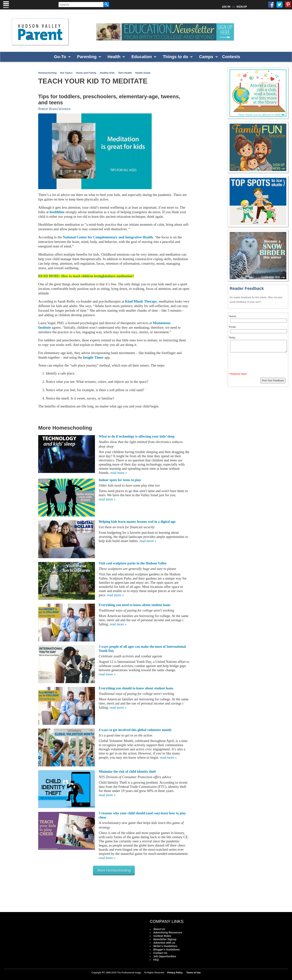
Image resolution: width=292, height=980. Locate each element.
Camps (206, 57)
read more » (119, 473)
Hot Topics (66, 73)
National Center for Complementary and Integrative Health (108, 237)
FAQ (156, 960)
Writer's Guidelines (165, 946)
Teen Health (125, 73)
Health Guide (143, 73)
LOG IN (226, 7)
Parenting (87, 57)
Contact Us (160, 953)
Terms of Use (194, 973)
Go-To (60, 57)
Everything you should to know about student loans (136, 688)
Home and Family (86, 73)
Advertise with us (164, 943)
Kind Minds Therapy (141, 301)
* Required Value (238, 374)
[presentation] (259, 363)
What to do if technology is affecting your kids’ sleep (137, 436)
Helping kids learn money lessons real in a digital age (137, 522)
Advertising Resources (168, 932)
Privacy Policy (175, 973)
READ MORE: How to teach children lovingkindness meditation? (86, 276)
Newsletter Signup (165, 939)
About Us (159, 929)
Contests (231, 57)
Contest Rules (162, 936)
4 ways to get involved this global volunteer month (135, 730)
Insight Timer (93, 357)
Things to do (176, 57)
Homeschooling (47, 73)
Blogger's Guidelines (167, 950)
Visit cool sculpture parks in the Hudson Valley (133, 563)
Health (114, 57)
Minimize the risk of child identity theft (127, 772)
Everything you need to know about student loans (135, 605)
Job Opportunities (165, 956)
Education (142, 57)
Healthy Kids (107, 73)
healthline (57, 212)
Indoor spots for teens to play (120, 480)
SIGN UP (242, 7)
